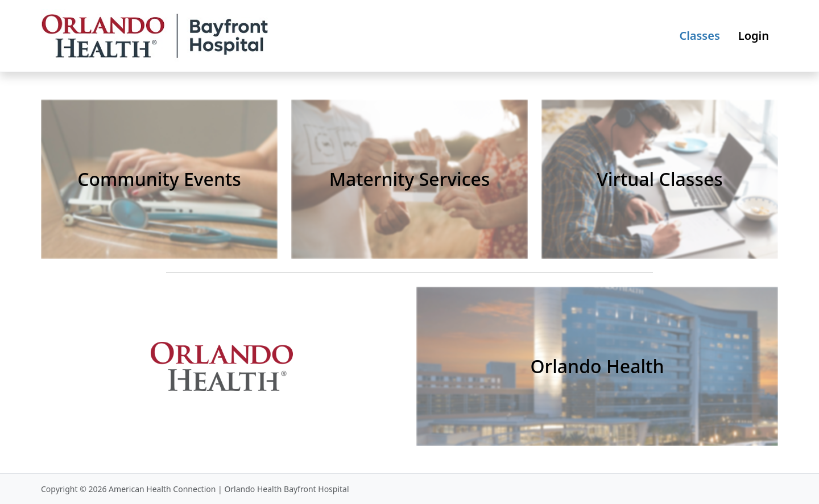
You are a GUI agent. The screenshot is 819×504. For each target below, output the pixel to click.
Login (754, 36)
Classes (699, 36)
